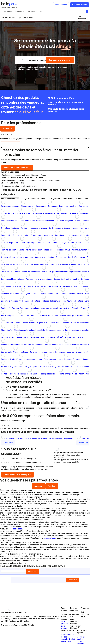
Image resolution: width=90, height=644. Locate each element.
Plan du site (66, 641)
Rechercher (33, 571)
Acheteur (38, 486)
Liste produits (65, 622)
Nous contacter (68, 635)
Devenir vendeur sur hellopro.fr (18, 475)
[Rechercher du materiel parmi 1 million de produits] (87, 11)
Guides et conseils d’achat (68, 638)
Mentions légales (81, 638)
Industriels (7, 129)
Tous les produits (9, 18)
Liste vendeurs (65, 627)
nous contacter (50, 538)
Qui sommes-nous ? (26, 18)
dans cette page (15, 529)
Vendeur (52, 486)
